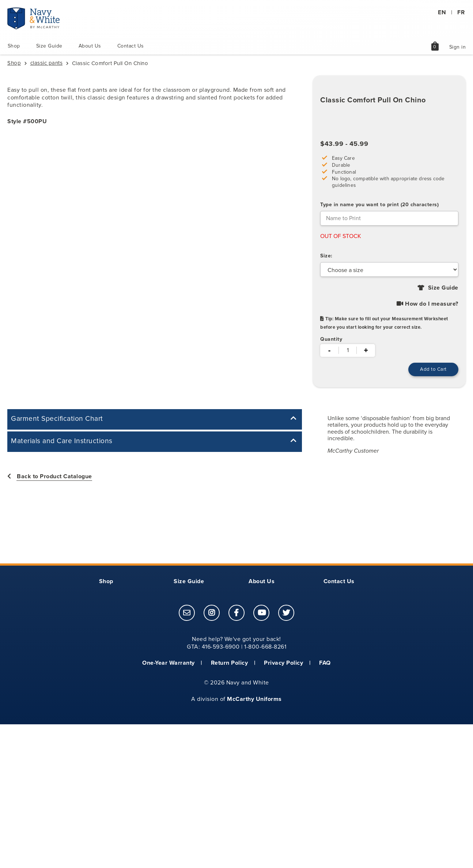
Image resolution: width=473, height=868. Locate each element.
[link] (187, 613)
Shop (14, 46)
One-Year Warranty (169, 663)
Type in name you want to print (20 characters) (379, 204)
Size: (326, 255)
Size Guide (49, 46)
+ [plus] (366, 350)
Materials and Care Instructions (62, 441)
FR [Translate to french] (461, 12)
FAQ (325, 663)
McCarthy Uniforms (254, 699)
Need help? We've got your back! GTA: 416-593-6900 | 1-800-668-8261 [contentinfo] (236, 643)
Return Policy (230, 663)
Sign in (458, 47)
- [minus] (330, 350)
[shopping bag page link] (435, 50)
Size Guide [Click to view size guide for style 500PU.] (442, 288)
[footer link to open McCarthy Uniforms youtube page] (261, 614)
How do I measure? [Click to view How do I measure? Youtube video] (427, 304)
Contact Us (130, 46)
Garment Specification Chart (57, 419)
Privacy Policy (283, 663)
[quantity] (348, 350)
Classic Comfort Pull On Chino (373, 99)
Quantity (331, 339)
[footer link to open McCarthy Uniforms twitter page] (286, 614)
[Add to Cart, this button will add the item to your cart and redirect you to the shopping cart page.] (432, 369)
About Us (90, 46)
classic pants (47, 63)
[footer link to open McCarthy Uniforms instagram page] (212, 614)
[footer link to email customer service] (187, 614)
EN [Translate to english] (442, 12)
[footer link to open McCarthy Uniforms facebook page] (236, 614)
